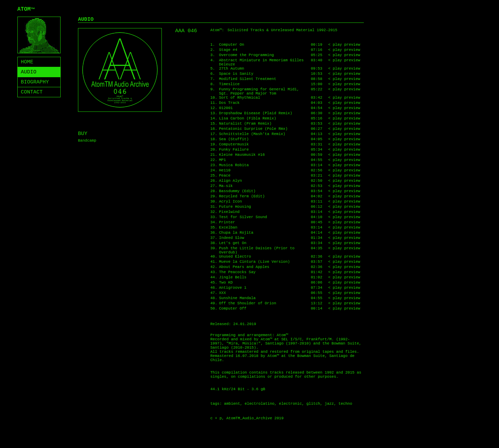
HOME (27, 62)
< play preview (344, 45)
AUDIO (29, 72)
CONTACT (32, 92)
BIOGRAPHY (35, 82)
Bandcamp (87, 141)
